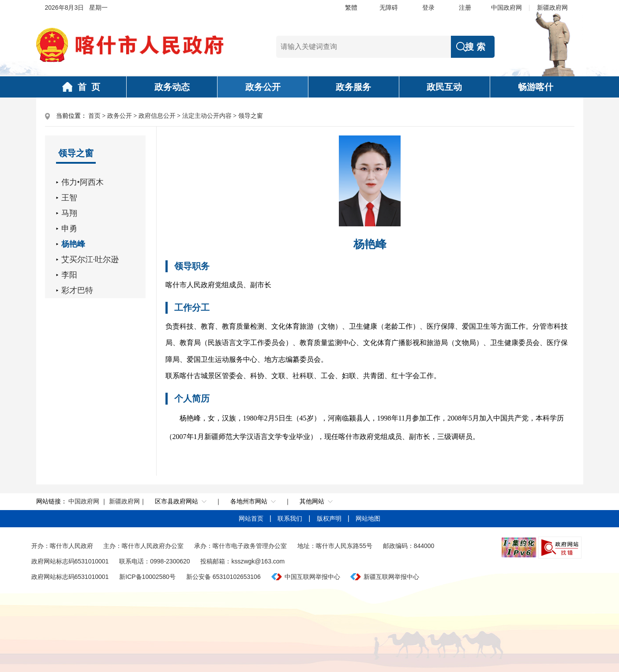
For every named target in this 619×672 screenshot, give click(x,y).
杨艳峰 (73, 244)
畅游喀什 (536, 87)
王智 (69, 198)
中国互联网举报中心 (312, 577)
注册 (465, 8)
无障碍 (389, 8)
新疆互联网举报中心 (391, 577)
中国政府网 (506, 8)
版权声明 (330, 518)
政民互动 (444, 87)
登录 (428, 8)
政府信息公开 (157, 116)
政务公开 (263, 87)
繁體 (351, 8)
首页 (94, 116)
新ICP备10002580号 (147, 577)
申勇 (69, 229)
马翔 (69, 213)
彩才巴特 (77, 290)
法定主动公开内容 (207, 116)
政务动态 (172, 87)
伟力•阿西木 (83, 182)
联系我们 (291, 518)
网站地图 (368, 518)
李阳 (69, 275)
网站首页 (252, 518)
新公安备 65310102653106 (223, 577)
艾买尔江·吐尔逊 (90, 259)
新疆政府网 (552, 8)
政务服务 (353, 87)
